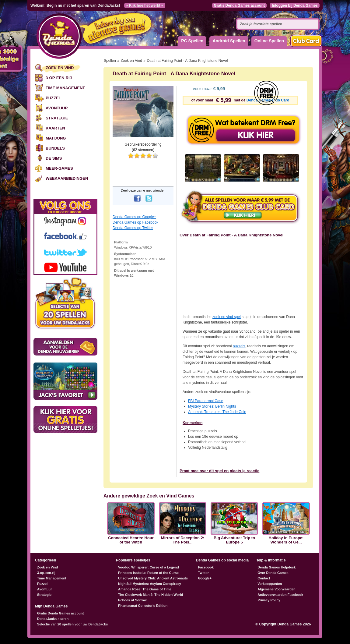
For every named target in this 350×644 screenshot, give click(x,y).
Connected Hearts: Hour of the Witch (131, 540)
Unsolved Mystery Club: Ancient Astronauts (153, 578)
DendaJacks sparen (53, 619)
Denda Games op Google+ (134, 217)
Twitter (203, 573)
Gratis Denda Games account (239, 5)
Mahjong (56, 138)
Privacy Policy (269, 600)
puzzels (239, 346)
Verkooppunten (270, 584)
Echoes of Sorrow (132, 600)
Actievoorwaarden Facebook (280, 595)
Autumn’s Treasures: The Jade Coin (217, 412)
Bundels (55, 148)
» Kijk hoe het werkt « (145, 5)
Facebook (206, 567)
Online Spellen (269, 41)
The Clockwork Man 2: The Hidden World (150, 595)
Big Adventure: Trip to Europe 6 (234, 540)
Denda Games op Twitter (133, 228)
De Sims (54, 158)
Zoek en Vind (60, 68)
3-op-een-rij (59, 78)
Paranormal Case (206, 401)
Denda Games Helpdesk (276, 567)
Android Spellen (229, 41)
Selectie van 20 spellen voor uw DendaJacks (72, 624)
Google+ (205, 578)
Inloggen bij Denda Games (295, 5)
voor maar (208, 89)
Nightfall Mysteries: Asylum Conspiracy (150, 584)
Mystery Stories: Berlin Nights (212, 406)
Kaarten (55, 128)
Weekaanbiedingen (67, 178)
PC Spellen (192, 41)
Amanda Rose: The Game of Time (145, 589)
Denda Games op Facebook (135, 222)
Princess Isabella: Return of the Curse (148, 573)
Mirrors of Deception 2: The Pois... (183, 540)
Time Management (65, 88)
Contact (264, 578)
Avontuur (57, 108)
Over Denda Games (273, 573)
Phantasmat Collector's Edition (143, 606)
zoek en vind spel (227, 317)
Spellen (110, 61)
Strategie (57, 118)
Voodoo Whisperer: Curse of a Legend (149, 567)
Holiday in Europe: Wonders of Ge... (286, 540)
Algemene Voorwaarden (276, 589)
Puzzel (53, 98)
